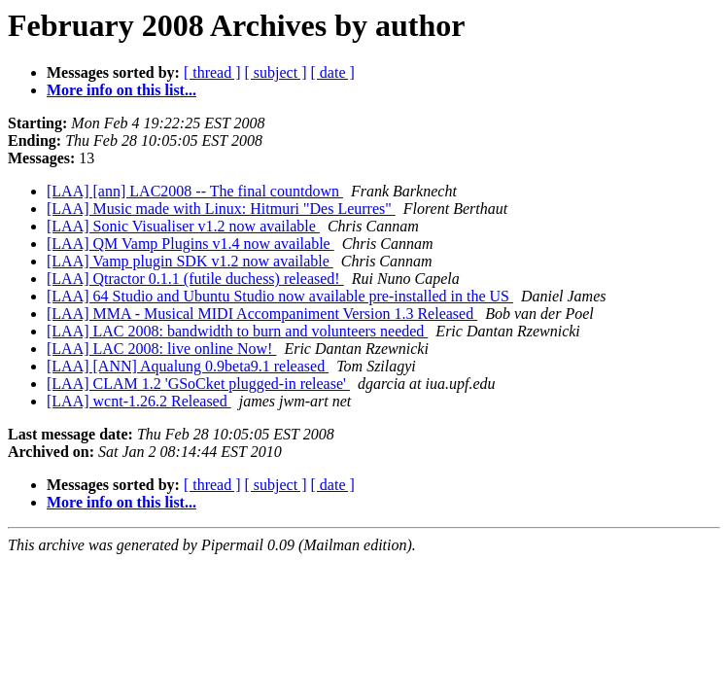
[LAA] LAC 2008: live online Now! (161, 349)
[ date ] (333, 72)
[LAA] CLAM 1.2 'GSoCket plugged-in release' (198, 384)
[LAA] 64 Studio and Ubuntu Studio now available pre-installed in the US (280, 296)
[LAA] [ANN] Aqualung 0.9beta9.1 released (188, 366)
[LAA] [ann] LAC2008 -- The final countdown (195, 191)
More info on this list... (121, 90)
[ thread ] (212, 72)
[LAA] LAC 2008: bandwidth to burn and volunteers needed (237, 331)
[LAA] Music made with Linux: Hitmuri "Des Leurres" (221, 209)
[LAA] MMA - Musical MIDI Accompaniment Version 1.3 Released (262, 314)
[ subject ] (276, 72)
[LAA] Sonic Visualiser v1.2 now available (183, 226)
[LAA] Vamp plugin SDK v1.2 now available (190, 261)
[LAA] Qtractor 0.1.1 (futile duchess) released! (195, 279)
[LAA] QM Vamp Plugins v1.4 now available (191, 244)
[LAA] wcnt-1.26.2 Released (139, 401)
